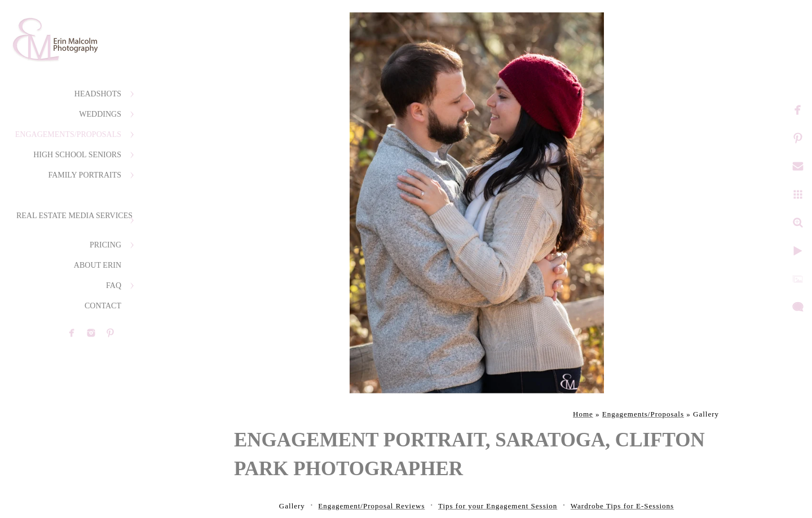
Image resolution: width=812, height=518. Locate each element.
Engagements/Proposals (68, 134)
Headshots (98, 94)
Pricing (105, 245)
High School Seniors (77, 155)
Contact (103, 306)
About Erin (98, 265)
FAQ (114, 285)
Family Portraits (85, 175)
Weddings (100, 114)
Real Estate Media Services (74, 216)
